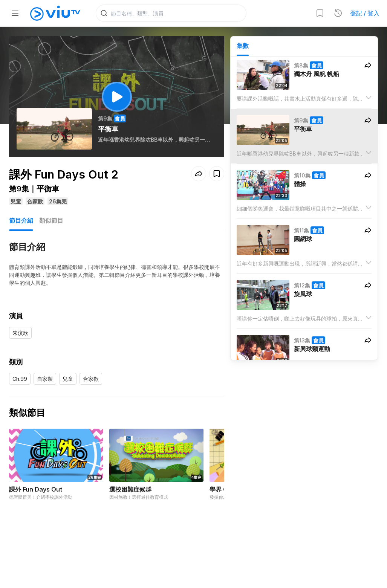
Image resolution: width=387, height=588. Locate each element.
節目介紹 (21, 220)
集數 (243, 46)
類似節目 (51, 220)
